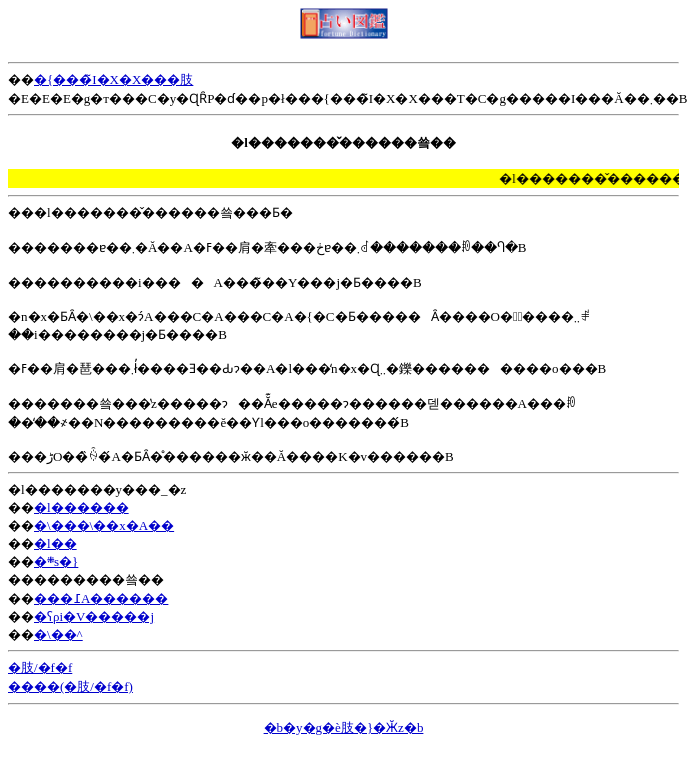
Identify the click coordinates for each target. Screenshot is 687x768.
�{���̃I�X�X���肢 (113, 79)
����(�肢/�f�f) (70, 686)
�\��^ (58, 634)
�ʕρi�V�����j (94, 616)
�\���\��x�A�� (104, 525)
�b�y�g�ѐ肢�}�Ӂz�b (344, 727)
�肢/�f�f (40, 667)
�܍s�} (56, 561)
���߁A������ (101, 598)
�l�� (55, 543)
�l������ (81, 507)
